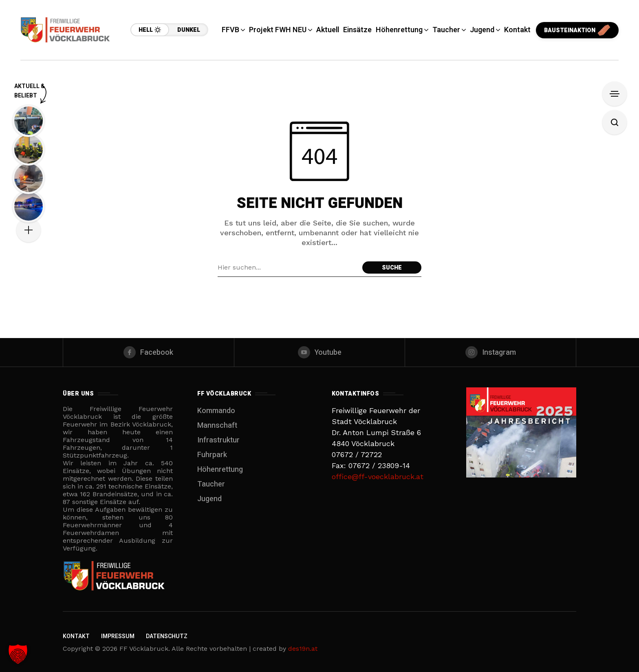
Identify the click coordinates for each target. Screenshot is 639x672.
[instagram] (490, 352)
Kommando (216, 411)
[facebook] (149, 352)
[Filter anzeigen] (615, 94)
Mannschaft (217, 426)
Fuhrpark (212, 455)
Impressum (118, 636)
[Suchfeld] (288, 267)
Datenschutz (167, 636)
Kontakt (76, 636)
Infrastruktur (218, 440)
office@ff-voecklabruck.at (378, 476)
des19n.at (303, 649)
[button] (18, 654)
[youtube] (320, 352)
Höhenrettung (220, 470)
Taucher (211, 484)
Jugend (209, 499)
